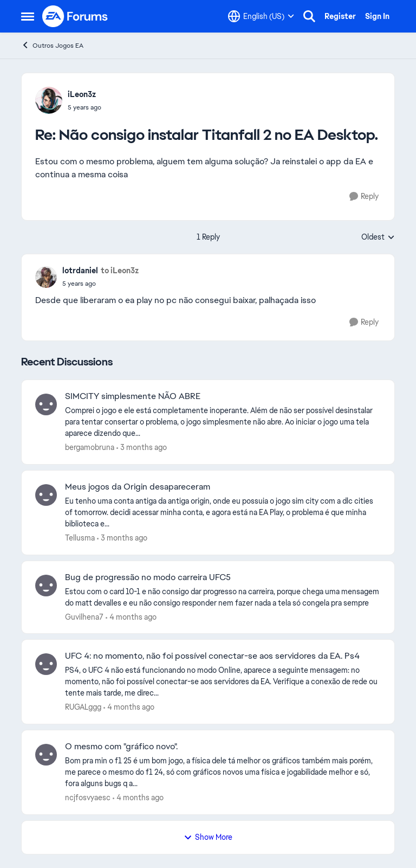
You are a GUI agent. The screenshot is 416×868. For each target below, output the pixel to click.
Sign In (377, 16)
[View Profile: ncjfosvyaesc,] (46, 755)
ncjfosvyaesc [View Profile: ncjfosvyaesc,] (88, 798)
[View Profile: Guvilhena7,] (46, 586)
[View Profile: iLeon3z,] (49, 100)
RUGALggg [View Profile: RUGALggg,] (83, 707)
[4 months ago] (131, 617)
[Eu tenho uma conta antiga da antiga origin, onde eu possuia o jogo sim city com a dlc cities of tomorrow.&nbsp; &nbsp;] (223, 513)
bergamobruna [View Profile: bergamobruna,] (90, 447)
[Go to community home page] (75, 16)
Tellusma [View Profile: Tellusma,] (80, 538)
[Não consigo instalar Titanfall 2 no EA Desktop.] (84, 107)
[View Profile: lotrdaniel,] (46, 277)
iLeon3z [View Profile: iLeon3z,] (82, 94)
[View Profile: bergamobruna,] (46, 404)
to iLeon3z (120, 271)
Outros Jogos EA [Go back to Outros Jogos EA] (52, 45)
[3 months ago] (142, 448)
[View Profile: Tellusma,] (46, 495)
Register (340, 16)
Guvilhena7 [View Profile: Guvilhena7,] (84, 616)
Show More (208, 837)
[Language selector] (261, 16)
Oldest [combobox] (378, 237)
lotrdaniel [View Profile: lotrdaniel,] (80, 271)
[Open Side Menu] (28, 16)
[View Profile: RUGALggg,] (46, 664)
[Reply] (364, 197)
